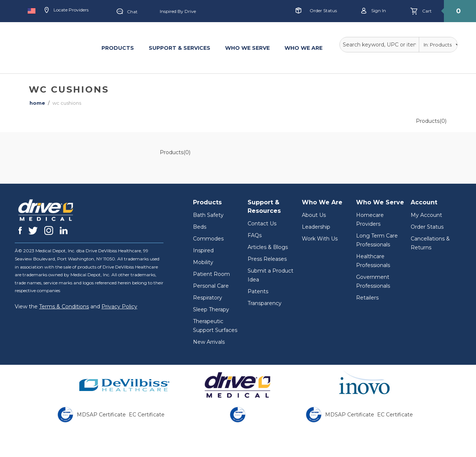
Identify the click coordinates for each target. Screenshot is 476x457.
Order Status (323, 11)
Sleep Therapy (211, 309)
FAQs (255, 235)
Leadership (316, 227)
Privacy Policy (119, 307)
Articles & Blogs (268, 247)
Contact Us (262, 224)
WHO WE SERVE (247, 48)
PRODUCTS (118, 48)
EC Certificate (147, 415)
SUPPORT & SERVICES (180, 48)
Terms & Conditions (64, 307)
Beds (200, 227)
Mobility (203, 262)
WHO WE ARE (303, 48)
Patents (258, 291)
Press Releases (267, 259)
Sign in (374, 11)
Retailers (367, 298)
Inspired (203, 250)
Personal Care (211, 286)
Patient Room (211, 274)
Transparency (265, 303)
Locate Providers (67, 10)
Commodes (208, 239)
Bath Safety (208, 215)
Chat (127, 12)
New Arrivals (209, 342)
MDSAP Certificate (101, 415)
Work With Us (320, 239)
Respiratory (208, 298)
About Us (314, 215)
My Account (426, 215)
